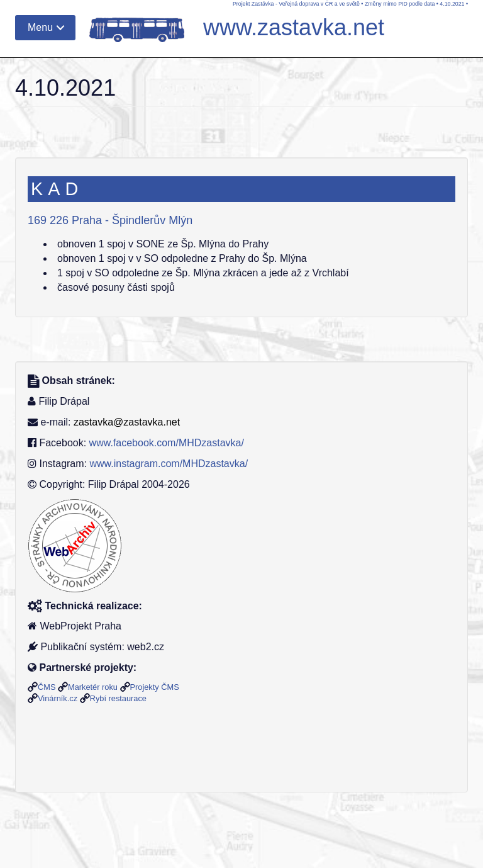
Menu (40, 27)
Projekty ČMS (155, 687)
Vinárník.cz (58, 698)
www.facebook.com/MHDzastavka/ (167, 443)
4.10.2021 (452, 4)
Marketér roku (93, 687)
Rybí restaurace (118, 698)
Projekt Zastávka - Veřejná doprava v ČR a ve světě (296, 4)
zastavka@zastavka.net (127, 422)
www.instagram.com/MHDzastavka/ (169, 464)
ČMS (47, 687)
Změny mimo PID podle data (400, 4)
